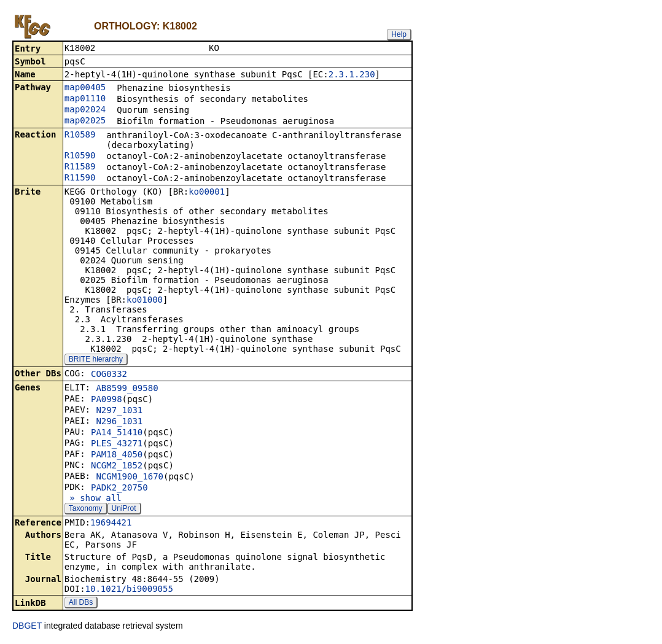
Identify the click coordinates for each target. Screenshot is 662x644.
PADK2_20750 (119, 489)
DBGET (27, 627)
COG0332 (109, 375)
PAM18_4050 (117, 456)
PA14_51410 (117, 433)
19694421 (111, 524)
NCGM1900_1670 (130, 478)
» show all (93, 499)
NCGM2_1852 (117, 467)
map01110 (85, 99)
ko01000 (145, 301)
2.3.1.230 (352, 76)
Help (399, 34)
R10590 (80, 157)
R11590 (80, 179)
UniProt (124, 510)
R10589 (80, 136)
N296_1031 (119, 422)
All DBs (81, 603)
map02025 (85, 122)
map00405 (85, 88)
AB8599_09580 (127, 389)
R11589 (80, 168)
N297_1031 (119, 411)
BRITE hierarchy (96, 360)
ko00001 (207, 193)
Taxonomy (86, 510)
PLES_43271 (117, 444)
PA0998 (107, 400)
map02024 (85, 111)
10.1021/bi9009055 (129, 590)
